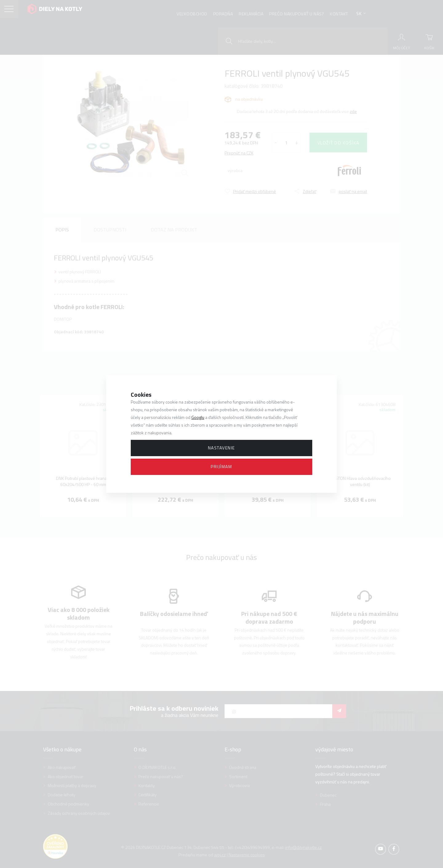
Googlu (198, 417)
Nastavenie (221, 448)
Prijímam (221, 466)
